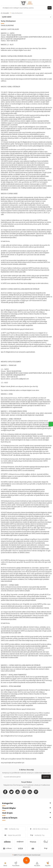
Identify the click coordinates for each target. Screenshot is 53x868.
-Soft (15, 855)
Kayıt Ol (46, 777)
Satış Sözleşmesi (17, 13)
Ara (50, 8)
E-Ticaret (20, 855)
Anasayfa (5, 13)
